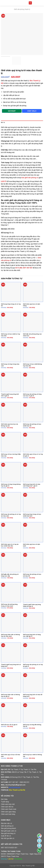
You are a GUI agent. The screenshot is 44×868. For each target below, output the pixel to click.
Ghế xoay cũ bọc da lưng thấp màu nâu (11, 455)
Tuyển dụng (5, 802)
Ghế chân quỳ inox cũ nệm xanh (31, 545)
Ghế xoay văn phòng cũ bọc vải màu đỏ (32, 575)
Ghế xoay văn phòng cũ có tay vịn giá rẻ (33, 665)
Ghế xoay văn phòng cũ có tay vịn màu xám (11, 515)
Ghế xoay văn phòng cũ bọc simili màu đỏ (32, 425)
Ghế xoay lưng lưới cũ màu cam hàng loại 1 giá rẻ (32, 485)
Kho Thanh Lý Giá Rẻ (17, 790)
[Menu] (30, 3)
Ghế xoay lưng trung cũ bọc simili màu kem (32, 515)
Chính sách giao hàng (8, 812)
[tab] (22, 122)
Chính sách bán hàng (8, 814)
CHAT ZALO (32, 111)
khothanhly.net (15, 787)
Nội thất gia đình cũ (8, 838)
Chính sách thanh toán (9, 809)
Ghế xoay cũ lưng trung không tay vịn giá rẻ (11, 485)
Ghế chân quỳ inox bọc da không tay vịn (9, 425)
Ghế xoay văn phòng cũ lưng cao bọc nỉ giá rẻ (32, 395)
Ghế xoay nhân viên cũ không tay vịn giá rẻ (10, 695)
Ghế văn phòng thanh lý (22, 9)
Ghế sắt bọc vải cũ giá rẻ (9, 725)
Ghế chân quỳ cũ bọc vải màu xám (11, 755)
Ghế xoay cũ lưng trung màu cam (10, 365)
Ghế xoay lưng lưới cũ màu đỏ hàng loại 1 (33, 695)
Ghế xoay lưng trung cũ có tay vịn (11, 305)
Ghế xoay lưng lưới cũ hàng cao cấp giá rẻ (32, 635)
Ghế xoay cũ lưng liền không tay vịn (32, 725)
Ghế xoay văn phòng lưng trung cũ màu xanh (9, 605)
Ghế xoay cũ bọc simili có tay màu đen (10, 335)
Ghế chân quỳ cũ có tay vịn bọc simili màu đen (10, 545)
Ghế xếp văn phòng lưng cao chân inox (32, 335)
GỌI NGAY (12, 111)
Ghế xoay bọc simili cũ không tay (32, 755)
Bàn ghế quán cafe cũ (9, 831)
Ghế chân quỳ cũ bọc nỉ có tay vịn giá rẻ (33, 455)
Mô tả (3, 122)
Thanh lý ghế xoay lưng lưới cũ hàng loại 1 (11, 665)
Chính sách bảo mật (8, 804)
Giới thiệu (4, 799)
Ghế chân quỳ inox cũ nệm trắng (31, 305)
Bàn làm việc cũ (6, 823)
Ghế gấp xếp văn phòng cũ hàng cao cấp (10, 575)
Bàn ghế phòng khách (8, 828)
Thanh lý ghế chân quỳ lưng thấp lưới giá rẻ (32, 605)
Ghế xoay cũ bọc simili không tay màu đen (32, 365)
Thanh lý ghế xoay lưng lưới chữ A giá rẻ (10, 395)
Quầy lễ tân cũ (6, 836)
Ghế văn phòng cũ (7, 826)
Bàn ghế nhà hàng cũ (8, 833)
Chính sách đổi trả (7, 807)
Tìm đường (18, 859)
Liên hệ (11, 859)
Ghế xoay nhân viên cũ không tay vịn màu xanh (10, 635)
